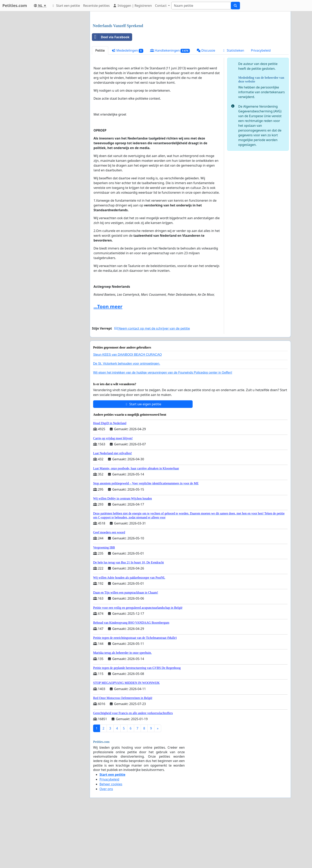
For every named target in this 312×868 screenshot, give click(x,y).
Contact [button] (161, 6)
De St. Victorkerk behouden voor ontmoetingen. (127, 419)
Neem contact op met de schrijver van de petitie (152, 384)
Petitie (100, 106)
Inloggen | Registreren (132, 6)
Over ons (106, 845)
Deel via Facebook (111, 93)
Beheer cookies (111, 840)
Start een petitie (66, 6)
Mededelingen (127, 106)
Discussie (206, 106)
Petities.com (15, 5)
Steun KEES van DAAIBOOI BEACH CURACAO (127, 410)
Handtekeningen (170, 106)
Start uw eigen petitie (143, 460)
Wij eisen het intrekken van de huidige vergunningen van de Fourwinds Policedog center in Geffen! (163, 428)
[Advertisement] (190, 46)
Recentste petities (96, 6)
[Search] (201, 6)
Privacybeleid (261, 106)
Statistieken (233, 106)
